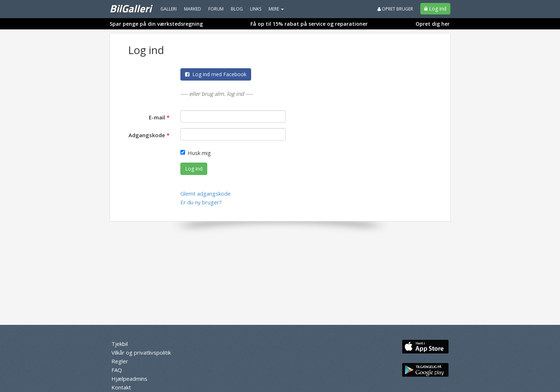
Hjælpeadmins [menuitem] (129, 379)
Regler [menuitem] (120, 361)
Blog (237, 9)
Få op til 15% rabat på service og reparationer (309, 24)
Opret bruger (395, 9)
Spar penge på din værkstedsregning (156, 24)
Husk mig (196, 153)
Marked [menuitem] (193, 9)
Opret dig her (433, 24)
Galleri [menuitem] (169, 9)
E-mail (157, 117)
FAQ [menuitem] (117, 370)
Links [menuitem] (256, 9)
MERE (276, 9)
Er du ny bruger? (201, 202)
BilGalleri (130, 8)
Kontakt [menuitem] (121, 387)
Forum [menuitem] (216, 9)
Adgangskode (147, 135)
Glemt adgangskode (206, 193)
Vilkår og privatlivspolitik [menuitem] (141, 352)
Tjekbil (120, 344)
